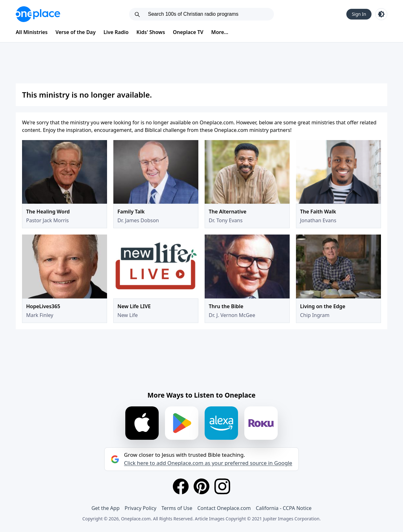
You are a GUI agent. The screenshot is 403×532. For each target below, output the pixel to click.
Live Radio (116, 32)
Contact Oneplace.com (224, 508)
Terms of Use (177, 508)
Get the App (105, 508)
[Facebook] (181, 486)
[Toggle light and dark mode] (381, 14)
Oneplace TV (188, 32)
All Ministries (32, 32)
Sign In (359, 14)
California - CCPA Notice (284, 508)
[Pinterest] (201, 486)
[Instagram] (222, 486)
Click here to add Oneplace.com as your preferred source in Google (208, 463)
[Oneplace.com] (38, 14)
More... (220, 32)
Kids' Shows (151, 32)
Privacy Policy (141, 508)
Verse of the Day (76, 32)
